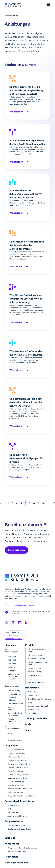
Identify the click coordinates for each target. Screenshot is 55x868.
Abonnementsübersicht (17, 816)
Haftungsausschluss (16, 863)
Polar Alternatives (15, 792)
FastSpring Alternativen (17, 760)
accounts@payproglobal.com (22, 605)
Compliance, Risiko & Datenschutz (22, 848)
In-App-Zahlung (35, 668)
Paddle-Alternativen (16, 753)
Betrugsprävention (36, 682)
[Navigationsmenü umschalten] (48, 5)
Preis (28, 724)
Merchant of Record (37, 659)
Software (11, 667)
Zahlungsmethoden (36, 718)
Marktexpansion (35, 675)
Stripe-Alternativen (16, 750)
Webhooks (12, 809)
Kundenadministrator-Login (19, 829)
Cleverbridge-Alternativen (19, 764)
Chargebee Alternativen (18, 768)
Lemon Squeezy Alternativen (20, 775)
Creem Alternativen (16, 782)
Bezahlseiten (13, 812)
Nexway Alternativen (16, 785)
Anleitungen (33, 695)
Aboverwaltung (14, 691)
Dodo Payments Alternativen (20, 789)
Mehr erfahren (16, 550)
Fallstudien (33, 713)
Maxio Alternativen (15, 771)
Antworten (32, 692)
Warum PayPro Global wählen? (21, 796)
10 (43, 503)
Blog (30, 702)
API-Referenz (13, 805)
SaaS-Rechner (34, 710)
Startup (11, 733)
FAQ (9, 833)
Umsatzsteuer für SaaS (38, 706)
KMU (9, 737)
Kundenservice (34, 679)
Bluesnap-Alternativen (17, 778)
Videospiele (12, 671)
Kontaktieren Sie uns (16, 825)
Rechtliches (12, 857)
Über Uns (10, 838)
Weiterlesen (17, 112)
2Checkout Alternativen (18, 757)
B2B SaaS (12, 656)
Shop (28, 730)
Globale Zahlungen (36, 655)
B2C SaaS (12, 660)
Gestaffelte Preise (15, 704)
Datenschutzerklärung (14, 639)
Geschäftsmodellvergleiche (40, 699)
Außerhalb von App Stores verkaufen (14, 676)
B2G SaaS (12, 663)
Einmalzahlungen (15, 694)
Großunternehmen (15, 740)
